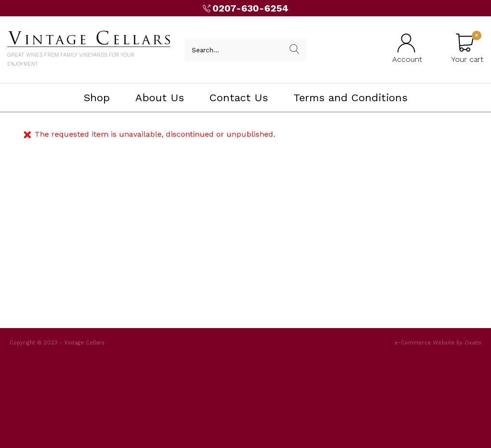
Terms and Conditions (351, 98)
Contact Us (239, 98)
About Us (160, 98)
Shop (97, 98)
